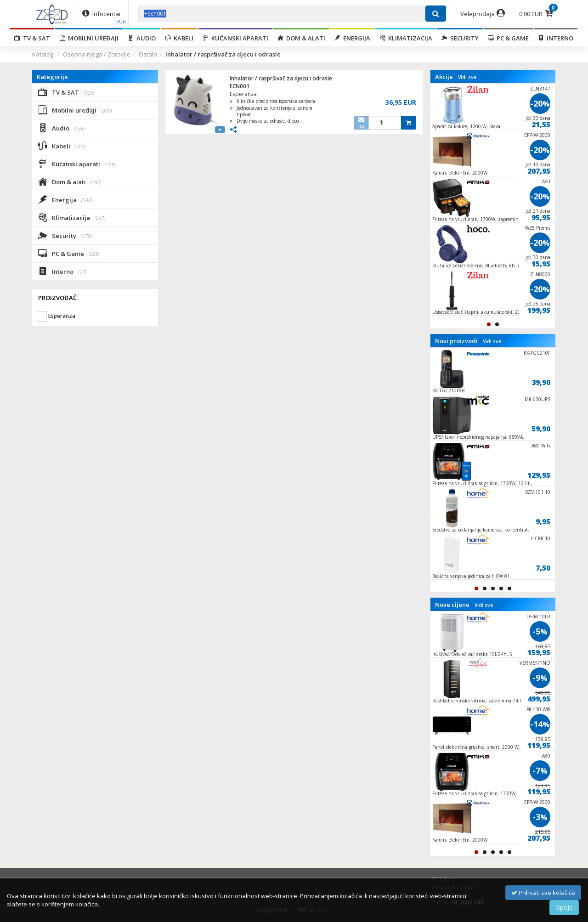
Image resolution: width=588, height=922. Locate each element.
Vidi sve (467, 77)
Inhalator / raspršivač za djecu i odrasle (281, 78)
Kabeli (179, 38)
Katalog (43, 54)
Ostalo (148, 54)
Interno (556, 38)
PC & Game (508, 38)
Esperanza (243, 94)
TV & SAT (32, 38)
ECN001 (240, 86)
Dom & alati (301, 38)
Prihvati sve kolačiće (543, 893)
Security (460, 38)
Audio (142, 38)
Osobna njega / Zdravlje (97, 54)
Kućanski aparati (235, 38)
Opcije (564, 907)
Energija (352, 38)
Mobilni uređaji (89, 38)
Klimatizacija (406, 38)
